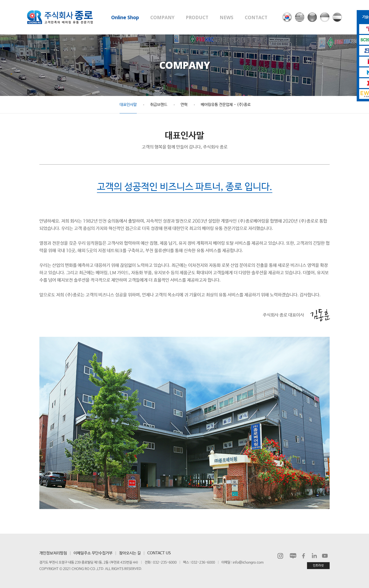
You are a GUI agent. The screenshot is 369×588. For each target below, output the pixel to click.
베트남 (312, 17)
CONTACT (256, 17)
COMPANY (162, 17)
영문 (300, 17)
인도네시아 (325, 17)
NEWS (227, 17)
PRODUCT (197, 17)
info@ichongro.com (248, 562)
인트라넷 (318, 566)
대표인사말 (128, 105)
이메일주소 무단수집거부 (93, 553)
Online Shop (125, 17)
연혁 (184, 105)
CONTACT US (159, 553)
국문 (287, 17)
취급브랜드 (159, 105)
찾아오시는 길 (130, 553)
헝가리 (337, 17)
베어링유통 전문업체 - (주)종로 (226, 105)
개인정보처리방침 (53, 553)
